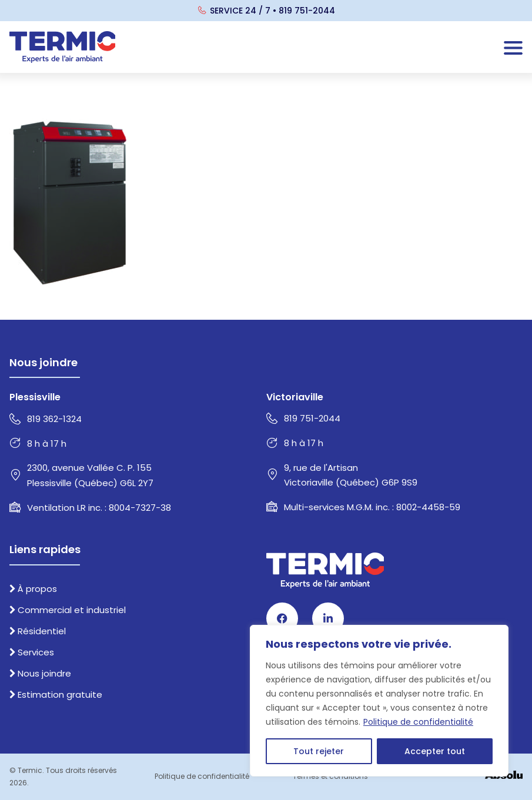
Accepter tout (435, 751)
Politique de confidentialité (418, 722)
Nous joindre (40, 673)
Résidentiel (38, 631)
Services (32, 652)
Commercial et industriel (68, 610)
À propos (33, 589)
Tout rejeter (319, 751)
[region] (379, 701)
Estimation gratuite (56, 694)
